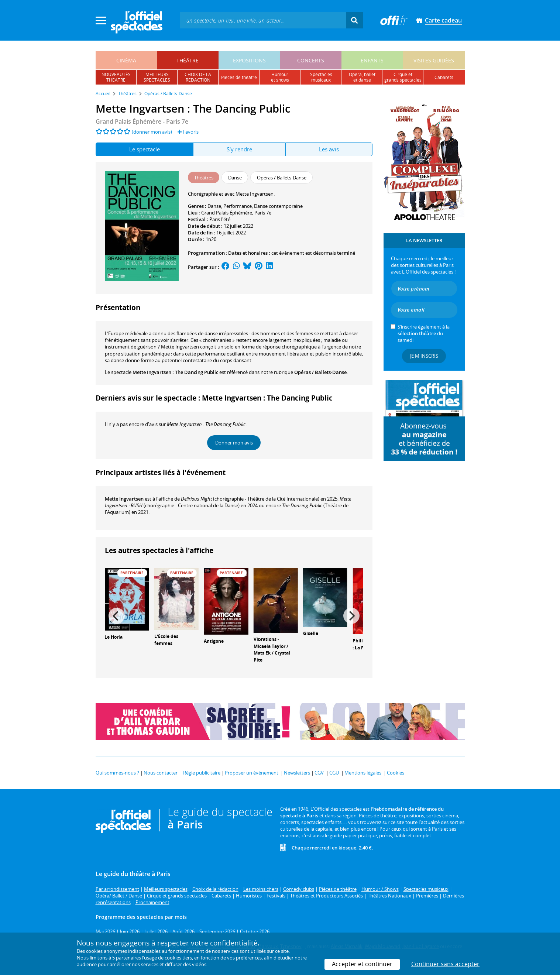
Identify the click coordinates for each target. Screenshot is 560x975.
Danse (214, 206)
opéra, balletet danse (362, 77)
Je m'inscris (424, 356)
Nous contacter (161, 773)
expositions (249, 60)
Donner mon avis (234, 443)
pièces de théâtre (239, 77)
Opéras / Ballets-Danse (320, 372)
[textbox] (263, 20)
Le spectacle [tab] (145, 149)
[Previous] (117, 616)
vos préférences (244, 958)
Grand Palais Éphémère (227, 213)
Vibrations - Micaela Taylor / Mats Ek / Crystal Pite (272, 650)
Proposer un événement (252, 773)
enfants (372, 60)
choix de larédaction (198, 77)
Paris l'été (220, 219)
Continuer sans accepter (445, 964)
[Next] (351, 616)
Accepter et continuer (362, 964)
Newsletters (297, 773)
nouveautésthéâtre (116, 77)
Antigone (214, 641)
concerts (311, 60)
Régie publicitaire (202, 773)
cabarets (444, 77)
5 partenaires (127, 958)
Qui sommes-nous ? (117, 773)
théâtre (188, 60)
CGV (319, 773)
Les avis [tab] (329, 149)
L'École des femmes (166, 640)
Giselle (311, 633)
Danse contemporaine (278, 206)
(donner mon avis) (152, 132)
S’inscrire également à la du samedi (424, 333)
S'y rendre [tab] (239, 149)
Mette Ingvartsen (124, 499)
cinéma (126, 60)
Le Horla (114, 637)
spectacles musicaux (321, 77)
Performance (238, 206)
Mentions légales (363, 773)
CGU (334, 773)
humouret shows (280, 77)
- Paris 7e (142, 121)
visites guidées (434, 60)
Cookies (396, 773)
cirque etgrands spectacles (403, 77)
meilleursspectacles (157, 77)
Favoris (188, 132)
